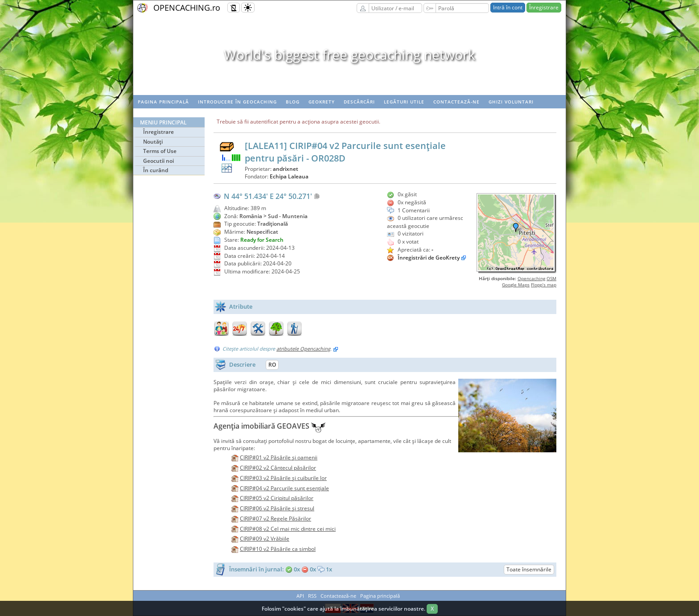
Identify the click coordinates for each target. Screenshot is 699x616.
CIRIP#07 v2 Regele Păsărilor (275, 519)
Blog (293, 102)
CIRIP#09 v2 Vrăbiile (265, 539)
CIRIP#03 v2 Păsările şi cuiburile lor (283, 478)
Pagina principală (163, 102)
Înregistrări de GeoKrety (429, 258)
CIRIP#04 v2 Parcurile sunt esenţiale (284, 488)
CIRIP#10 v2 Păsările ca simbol (278, 549)
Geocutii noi (158, 161)
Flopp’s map (544, 285)
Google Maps (516, 285)
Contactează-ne (456, 102)
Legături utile (404, 102)
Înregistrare (544, 7)
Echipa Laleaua (289, 176)
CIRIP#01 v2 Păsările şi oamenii (279, 457)
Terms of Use (160, 151)
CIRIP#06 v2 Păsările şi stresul (277, 508)
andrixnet (286, 169)
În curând (156, 170)
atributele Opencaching (303, 349)
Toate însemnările (529, 569)
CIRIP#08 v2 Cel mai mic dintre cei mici (288, 529)
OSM (551, 278)
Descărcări (359, 102)
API (300, 596)
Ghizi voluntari (511, 102)
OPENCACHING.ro (187, 8)
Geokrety (322, 102)
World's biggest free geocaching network (349, 55)
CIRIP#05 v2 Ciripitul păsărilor (277, 498)
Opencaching (531, 278)
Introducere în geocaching (237, 102)
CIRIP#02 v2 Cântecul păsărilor (278, 468)
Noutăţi (153, 142)
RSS (312, 596)
